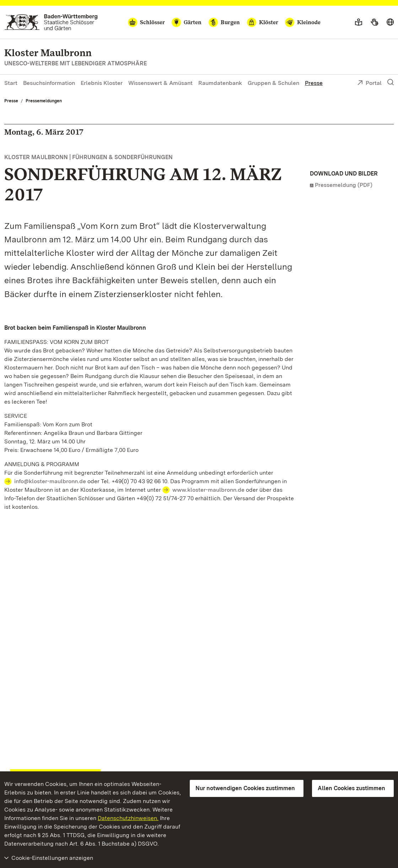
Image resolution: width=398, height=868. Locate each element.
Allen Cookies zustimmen (351, 788)
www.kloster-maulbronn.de (208, 490)
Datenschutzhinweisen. (128, 818)
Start (11, 83)
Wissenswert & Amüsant (160, 83)
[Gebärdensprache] (374, 22)
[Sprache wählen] (390, 22)
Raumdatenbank (220, 83)
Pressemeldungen (44, 101)
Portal (369, 83)
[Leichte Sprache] (359, 22)
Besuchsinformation (49, 83)
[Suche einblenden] (391, 82)
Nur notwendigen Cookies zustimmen (245, 788)
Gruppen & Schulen (273, 83)
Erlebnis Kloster (102, 83)
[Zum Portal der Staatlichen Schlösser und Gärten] (51, 22)
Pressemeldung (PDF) (344, 185)
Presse (314, 83)
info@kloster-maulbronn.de (50, 481)
